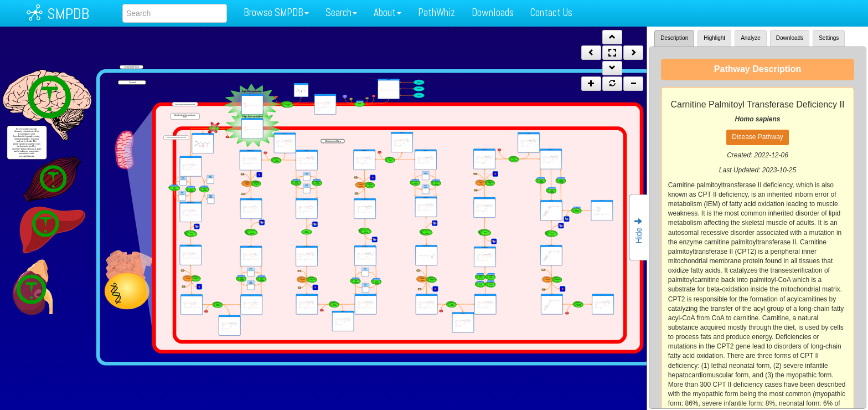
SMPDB (68, 14)
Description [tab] (674, 38)
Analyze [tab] (751, 38)
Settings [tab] (829, 38)
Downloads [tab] (790, 38)
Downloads (493, 12)
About (387, 12)
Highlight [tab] (714, 38)
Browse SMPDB (276, 12)
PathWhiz (436, 12)
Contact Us (551, 12)
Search (341, 12)
